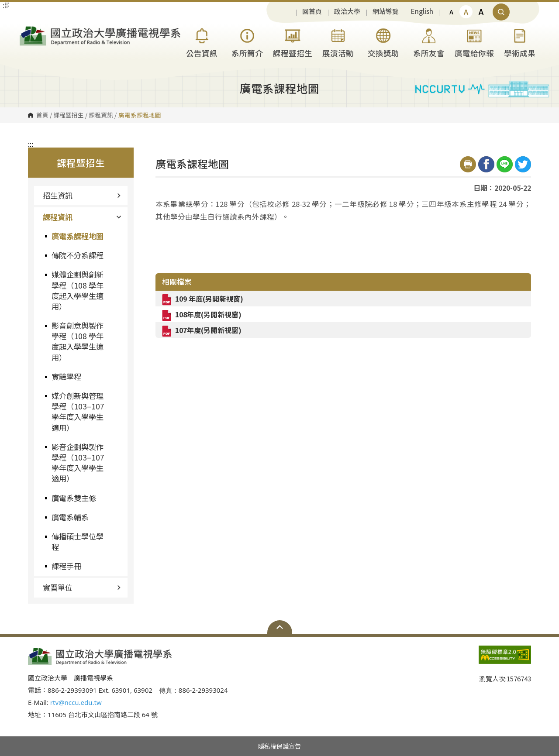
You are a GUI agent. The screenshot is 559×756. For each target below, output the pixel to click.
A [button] (451, 12)
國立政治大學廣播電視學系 (28, 30)
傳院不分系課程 (78, 255)
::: (31, 144)
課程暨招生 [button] (293, 42)
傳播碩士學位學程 (78, 541)
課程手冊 (66, 566)
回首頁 (312, 12)
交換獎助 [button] (383, 42)
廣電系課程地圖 (78, 236)
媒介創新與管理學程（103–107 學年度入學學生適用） (78, 412)
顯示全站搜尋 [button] (501, 12)
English (422, 12)
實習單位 (82, 587)
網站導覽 (386, 12)
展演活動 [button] (338, 42)
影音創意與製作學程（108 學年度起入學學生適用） (78, 341)
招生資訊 (82, 195)
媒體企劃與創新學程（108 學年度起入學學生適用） (78, 290)
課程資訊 (101, 115)
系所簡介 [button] (247, 42)
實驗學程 (66, 376)
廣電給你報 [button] (474, 42)
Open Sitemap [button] (280, 627)
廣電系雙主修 (74, 498)
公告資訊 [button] (202, 42)
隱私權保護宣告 (279, 746)
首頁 (42, 115)
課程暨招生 (69, 115)
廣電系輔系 (70, 517)
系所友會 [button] (429, 42)
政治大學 (347, 12)
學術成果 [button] (520, 42)
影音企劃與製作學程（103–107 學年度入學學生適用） (78, 463)
